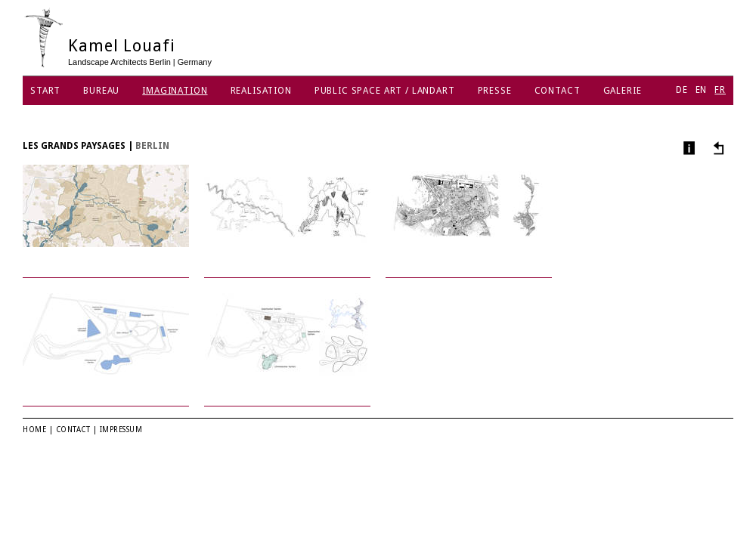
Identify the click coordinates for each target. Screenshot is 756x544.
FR (720, 90)
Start (45, 91)
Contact (558, 91)
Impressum (121, 430)
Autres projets (716, 148)
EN (702, 90)
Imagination (175, 91)
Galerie (623, 91)
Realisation (261, 91)
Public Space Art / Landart (385, 91)
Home (34, 430)
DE (682, 90)
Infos (688, 148)
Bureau (101, 91)
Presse (495, 91)
